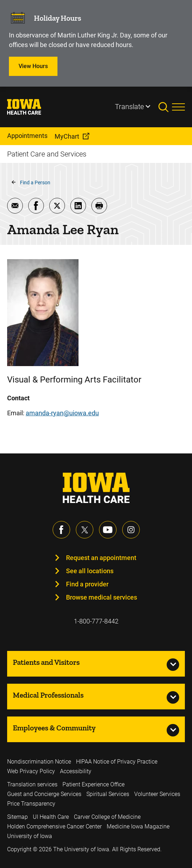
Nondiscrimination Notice (39, 762)
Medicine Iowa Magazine (138, 826)
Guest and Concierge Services (44, 794)
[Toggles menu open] (178, 107)
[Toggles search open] (165, 107)
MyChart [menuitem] (67, 136)
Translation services (32, 784)
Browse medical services (102, 597)
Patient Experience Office (94, 784)
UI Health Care (51, 817)
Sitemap (17, 817)
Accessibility (76, 771)
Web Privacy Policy (31, 771)
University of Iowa (30, 836)
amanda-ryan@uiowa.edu (62, 413)
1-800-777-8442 (96, 621)
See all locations (90, 571)
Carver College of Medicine (107, 817)
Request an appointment (101, 558)
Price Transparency (31, 804)
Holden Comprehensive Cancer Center (54, 826)
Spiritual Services (108, 794)
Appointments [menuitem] (27, 136)
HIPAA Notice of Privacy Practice (117, 762)
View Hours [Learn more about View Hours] (33, 66)
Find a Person (35, 183)
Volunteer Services (157, 794)
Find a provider (87, 584)
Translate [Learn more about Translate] (129, 107)
